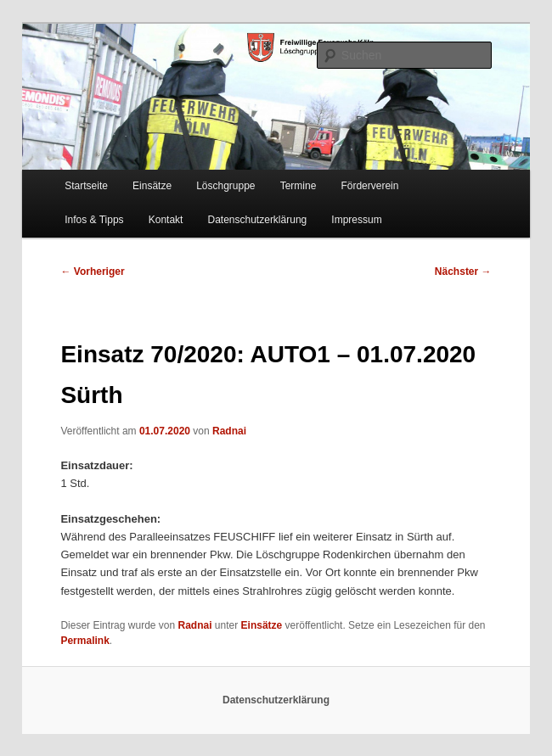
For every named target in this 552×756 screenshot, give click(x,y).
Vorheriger (92, 272)
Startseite (86, 186)
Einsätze (152, 186)
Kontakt (166, 220)
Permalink (84, 641)
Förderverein (369, 186)
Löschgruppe (225, 186)
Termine (299, 186)
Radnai (229, 431)
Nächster (463, 272)
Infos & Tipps (94, 220)
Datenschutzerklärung (258, 220)
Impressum (356, 220)
